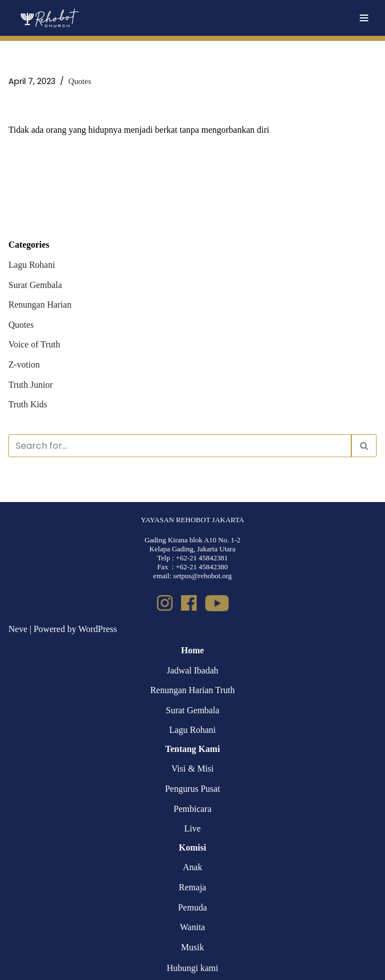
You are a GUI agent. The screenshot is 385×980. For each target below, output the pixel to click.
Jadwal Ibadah (193, 670)
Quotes (80, 81)
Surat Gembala (35, 285)
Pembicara (193, 809)
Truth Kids (28, 404)
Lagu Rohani (32, 265)
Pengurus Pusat (192, 789)
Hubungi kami (193, 968)
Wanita (192, 927)
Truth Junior (31, 385)
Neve (18, 629)
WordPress (98, 629)
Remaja (192, 887)
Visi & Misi (193, 768)
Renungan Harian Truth (192, 690)
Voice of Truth (34, 344)
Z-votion (24, 364)
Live (192, 828)
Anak (192, 867)
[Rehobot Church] (49, 18)
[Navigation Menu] (364, 18)
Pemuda (193, 907)
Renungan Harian (40, 305)
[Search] (180, 446)
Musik (192, 947)
